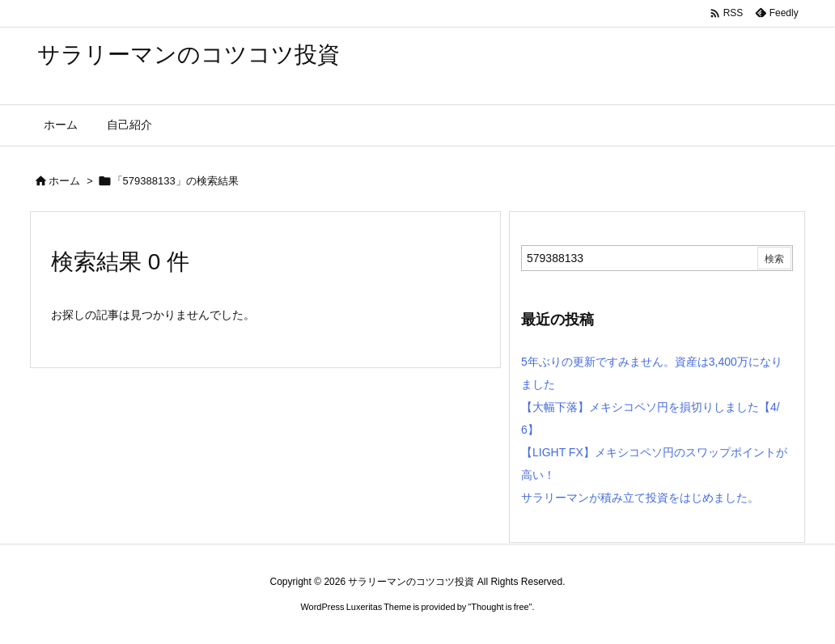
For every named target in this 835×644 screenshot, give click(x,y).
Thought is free (500, 607)
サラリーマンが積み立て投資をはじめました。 (640, 498)
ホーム (64, 181)
